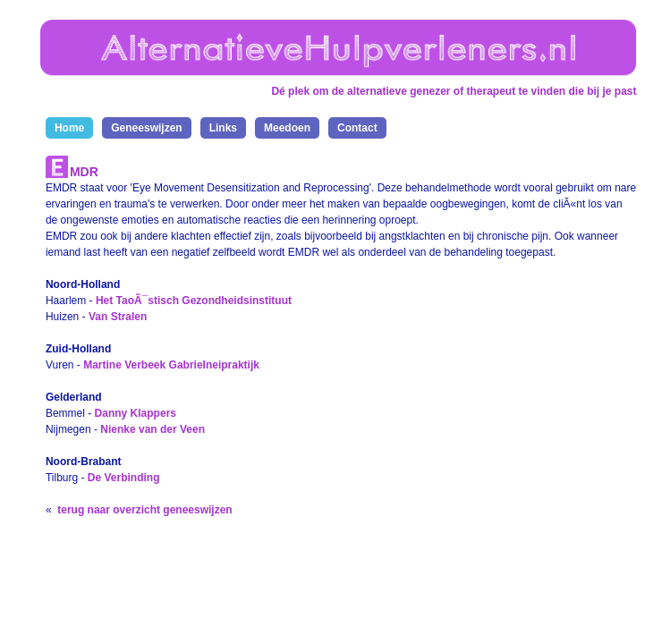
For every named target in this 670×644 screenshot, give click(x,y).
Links (223, 128)
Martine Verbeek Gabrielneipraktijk (171, 365)
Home (69, 128)
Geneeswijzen (146, 128)
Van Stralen (118, 317)
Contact (357, 128)
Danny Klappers (136, 413)
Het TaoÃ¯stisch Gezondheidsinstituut (194, 301)
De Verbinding (124, 478)
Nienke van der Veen (153, 429)
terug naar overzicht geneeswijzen (144, 510)
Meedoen (287, 128)
